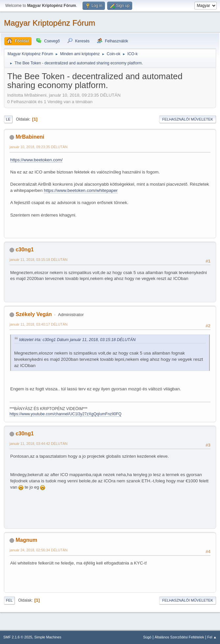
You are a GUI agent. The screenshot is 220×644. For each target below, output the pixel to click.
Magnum (26, 540)
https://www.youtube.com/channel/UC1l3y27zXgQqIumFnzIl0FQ (65, 414)
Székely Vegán (34, 314)
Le (8, 119)
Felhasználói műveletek (188, 119)
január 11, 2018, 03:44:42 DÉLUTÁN (38, 444)
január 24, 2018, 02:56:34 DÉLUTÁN (38, 550)
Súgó (147, 637)
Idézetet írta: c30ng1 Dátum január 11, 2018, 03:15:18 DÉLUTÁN (77, 340)
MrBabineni (30, 137)
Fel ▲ (212, 637)
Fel (9, 600)
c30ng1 (24, 250)
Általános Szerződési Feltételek (179, 637)
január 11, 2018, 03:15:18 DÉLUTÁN (38, 260)
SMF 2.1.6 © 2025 (18, 637)
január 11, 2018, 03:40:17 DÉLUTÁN (38, 324)
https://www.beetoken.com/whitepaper (81, 190)
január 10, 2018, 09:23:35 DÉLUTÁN (38, 147)
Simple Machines (48, 637)
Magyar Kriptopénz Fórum (49, 23)
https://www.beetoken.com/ (36, 160)
